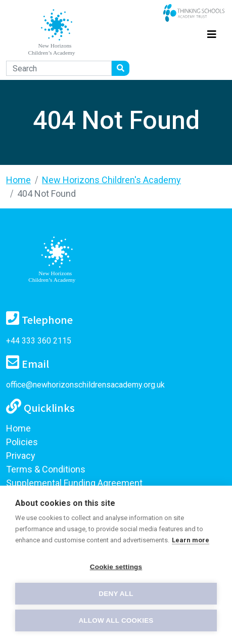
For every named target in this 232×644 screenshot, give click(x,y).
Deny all (116, 594)
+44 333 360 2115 (39, 341)
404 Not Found (47, 194)
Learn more (191, 540)
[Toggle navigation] (212, 33)
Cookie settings (116, 567)
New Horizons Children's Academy (111, 180)
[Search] (59, 68)
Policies (22, 442)
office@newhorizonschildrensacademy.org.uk (85, 385)
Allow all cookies (116, 620)
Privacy (21, 456)
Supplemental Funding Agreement (74, 483)
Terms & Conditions (46, 469)
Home (18, 180)
